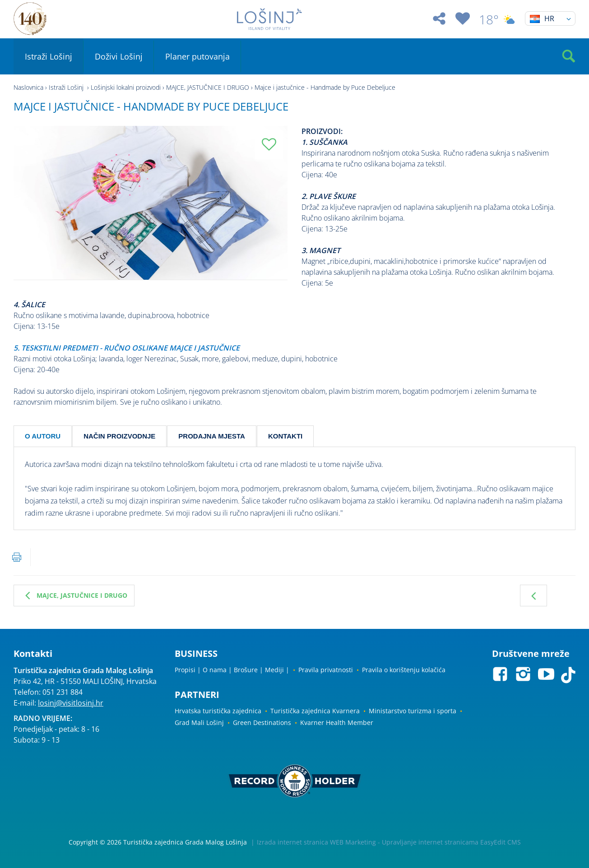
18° (497, 19)
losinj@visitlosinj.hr (71, 703)
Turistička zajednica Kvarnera (315, 711)
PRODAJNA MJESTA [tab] (212, 436)
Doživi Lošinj (119, 56)
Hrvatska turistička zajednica (218, 711)
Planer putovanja (197, 56)
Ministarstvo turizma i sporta (413, 711)
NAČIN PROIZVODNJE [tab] (119, 436)
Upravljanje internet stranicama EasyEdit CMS (451, 842)
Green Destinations (262, 723)
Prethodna (533, 596)
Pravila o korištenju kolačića (404, 670)
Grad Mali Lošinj (199, 723)
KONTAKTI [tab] (285, 436)
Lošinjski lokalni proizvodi (126, 87)
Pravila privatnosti (326, 670)
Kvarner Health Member (337, 723)
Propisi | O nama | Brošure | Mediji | (232, 670)
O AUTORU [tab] (43, 436)
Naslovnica (28, 87)
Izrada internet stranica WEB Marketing (316, 842)
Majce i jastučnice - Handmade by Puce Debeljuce (325, 87)
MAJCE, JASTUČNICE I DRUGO (208, 87)
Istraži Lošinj (49, 56)
